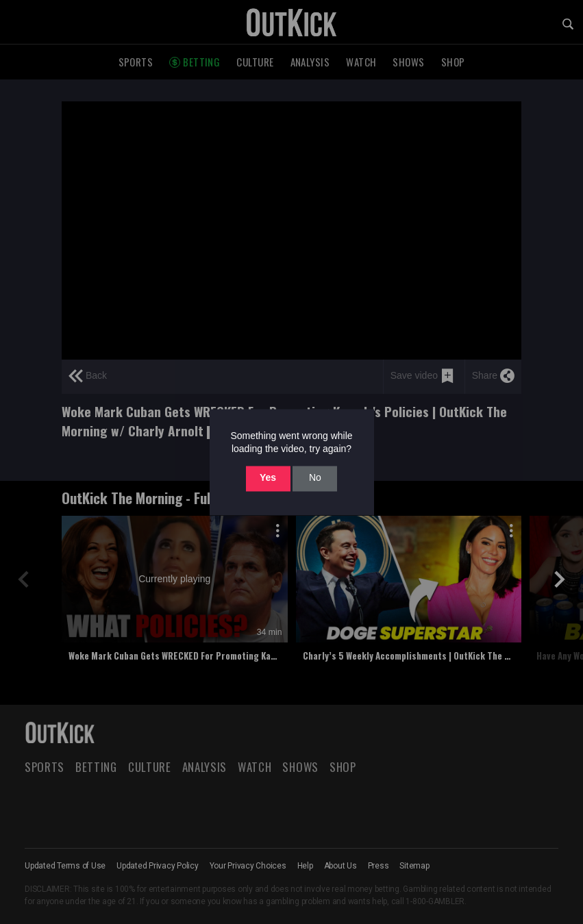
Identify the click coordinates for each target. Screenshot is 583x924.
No (315, 478)
